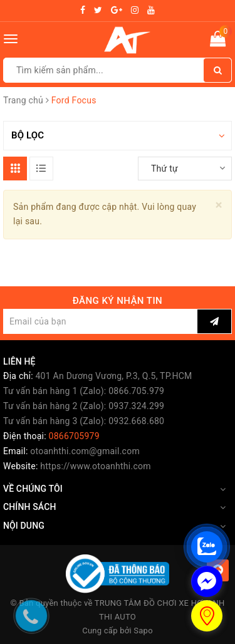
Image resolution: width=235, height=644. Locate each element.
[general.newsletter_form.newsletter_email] (100, 321)
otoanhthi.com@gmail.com (85, 451)
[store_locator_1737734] (207, 616)
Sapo (143, 631)
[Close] (219, 205)
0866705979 (74, 436)
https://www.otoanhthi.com (95, 466)
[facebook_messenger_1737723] (207, 581)
